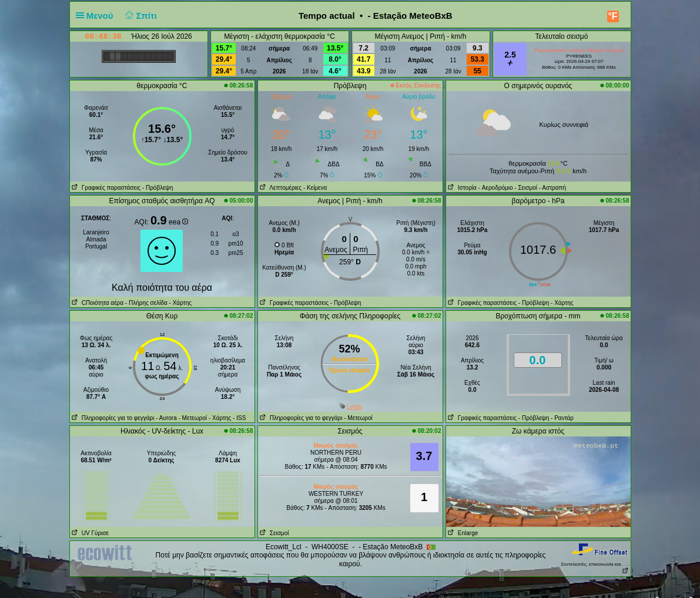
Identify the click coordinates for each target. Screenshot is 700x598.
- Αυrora (166, 418)
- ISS (239, 418)
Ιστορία (461, 188)
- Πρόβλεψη (158, 188)
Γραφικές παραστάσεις (105, 188)
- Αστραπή (552, 188)
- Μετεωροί (193, 418)
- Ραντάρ (562, 418)
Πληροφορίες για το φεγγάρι (112, 418)
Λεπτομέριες (280, 188)
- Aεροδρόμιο (496, 188)
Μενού (97, 16)
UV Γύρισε (90, 533)
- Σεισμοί (526, 188)
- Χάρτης (180, 303)
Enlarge (462, 533)
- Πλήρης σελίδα (146, 303)
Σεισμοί (274, 533)
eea (178, 222)
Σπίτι (140, 16)
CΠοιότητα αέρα (97, 303)
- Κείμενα (315, 188)
